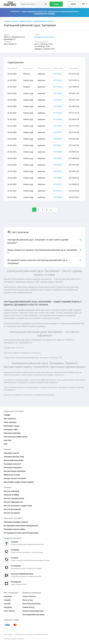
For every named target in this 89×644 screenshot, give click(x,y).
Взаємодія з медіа (12, 426)
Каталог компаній (11, 491)
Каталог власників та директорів (18, 506)
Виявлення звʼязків (12, 475)
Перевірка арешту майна (14, 529)
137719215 (57, 126)
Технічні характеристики (33, 611)
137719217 (57, 132)
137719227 (57, 74)
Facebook (8, 596)
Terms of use (28, 600)
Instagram (8, 607)
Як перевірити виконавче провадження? (21, 526)
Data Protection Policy (31, 604)
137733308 (57, 119)
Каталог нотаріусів (12, 513)
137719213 (57, 191)
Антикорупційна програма (33, 615)
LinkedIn (7, 600)
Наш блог (8, 440)
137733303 (57, 106)
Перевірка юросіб (11, 453)
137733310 (57, 171)
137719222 (57, 80)
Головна (7, 21)
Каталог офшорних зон (13, 502)
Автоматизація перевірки (15, 471)
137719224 (57, 87)
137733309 (57, 178)
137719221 (57, 184)
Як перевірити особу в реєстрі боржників (21, 533)
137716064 (57, 197)
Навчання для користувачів (16, 437)
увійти (73, 4)
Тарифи (7, 415)
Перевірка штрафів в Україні (16, 522)
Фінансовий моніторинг (14, 460)
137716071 (57, 145)
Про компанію (10, 419)
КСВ (5, 444)
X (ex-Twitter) (9, 611)
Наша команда (10, 422)
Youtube (7, 604)
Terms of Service (29, 596)
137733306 (57, 152)
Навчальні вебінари (12, 433)
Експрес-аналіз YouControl (15, 478)
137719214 (57, 100)
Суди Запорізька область (44, 21)
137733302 (57, 158)
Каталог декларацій (12, 509)
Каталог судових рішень (22, 21)
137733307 (57, 165)
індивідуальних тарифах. (44, 13)
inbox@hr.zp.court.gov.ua (44, 37)
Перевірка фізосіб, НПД (14, 457)
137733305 (57, 139)
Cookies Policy (28, 607)
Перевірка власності (13, 464)
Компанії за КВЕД (11, 495)
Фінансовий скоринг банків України (19, 482)
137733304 (57, 93)
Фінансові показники (13, 468)
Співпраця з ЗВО (11, 429)
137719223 (57, 113)
